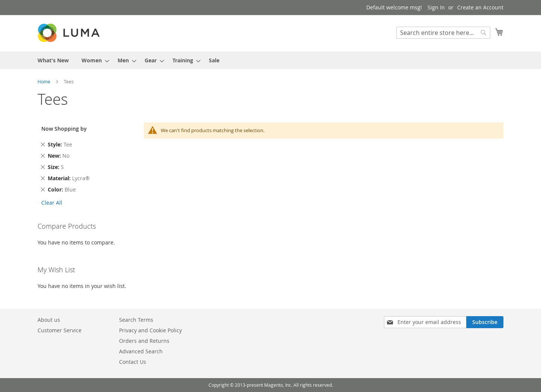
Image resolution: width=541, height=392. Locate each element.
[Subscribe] (485, 322)
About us (49, 320)
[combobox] (443, 33)
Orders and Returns (144, 341)
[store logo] (70, 33)
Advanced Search (141, 351)
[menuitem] (53, 60)
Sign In (436, 7)
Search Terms (136, 320)
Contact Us (133, 362)
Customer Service (60, 330)
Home (45, 81)
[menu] (270, 60)
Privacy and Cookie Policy (150, 330)
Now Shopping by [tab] (64, 129)
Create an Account (480, 7)
